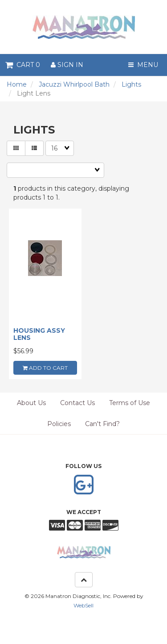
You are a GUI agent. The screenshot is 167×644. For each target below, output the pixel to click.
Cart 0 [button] (23, 65)
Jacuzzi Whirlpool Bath (74, 84)
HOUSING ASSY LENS (39, 334)
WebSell (83, 605)
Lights (131, 84)
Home (17, 84)
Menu (143, 65)
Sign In (67, 65)
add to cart (45, 368)
